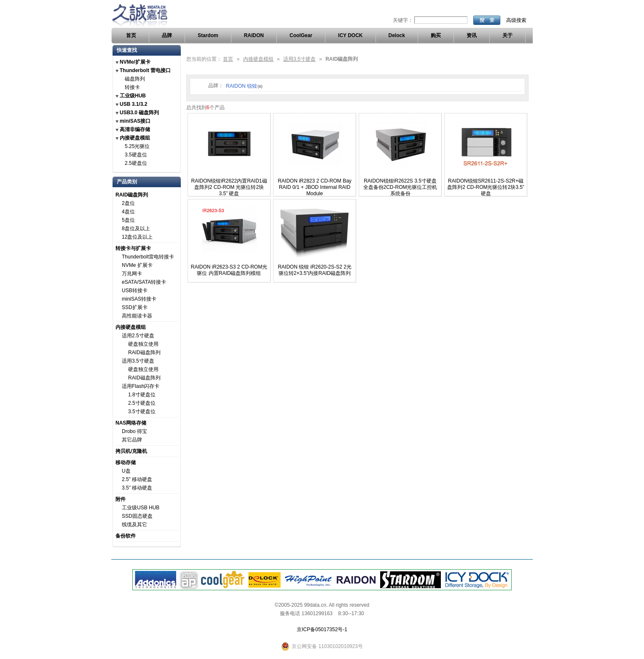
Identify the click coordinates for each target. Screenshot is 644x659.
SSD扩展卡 (135, 307)
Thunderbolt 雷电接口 (145, 70)
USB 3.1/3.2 (133, 104)
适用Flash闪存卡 (141, 386)
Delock (397, 35)
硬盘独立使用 (143, 344)
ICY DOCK (350, 35)
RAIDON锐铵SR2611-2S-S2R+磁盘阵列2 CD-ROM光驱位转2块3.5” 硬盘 (486, 187)
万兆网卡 (132, 274)
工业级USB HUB (141, 508)
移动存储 (126, 463)
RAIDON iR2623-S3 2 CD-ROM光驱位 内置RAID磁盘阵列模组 (229, 270)
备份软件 (126, 536)
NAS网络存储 (131, 423)
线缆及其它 (134, 525)
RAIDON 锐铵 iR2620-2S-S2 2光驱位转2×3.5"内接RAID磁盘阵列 (315, 270)
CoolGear (301, 35)
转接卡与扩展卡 (133, 248)
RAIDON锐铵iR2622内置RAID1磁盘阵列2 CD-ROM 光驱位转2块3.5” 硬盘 (229, 187)
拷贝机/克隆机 (131, 451)
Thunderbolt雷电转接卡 (148, 257)
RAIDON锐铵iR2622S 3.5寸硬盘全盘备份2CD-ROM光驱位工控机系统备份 (400, 187)
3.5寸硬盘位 (142, 412)
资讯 (472, 35)
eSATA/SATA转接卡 (144, 282)
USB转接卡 (135, 290)
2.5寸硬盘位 (142, 403)
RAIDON (254, 35)
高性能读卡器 (137, 316)
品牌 (167, 35)
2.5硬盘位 (136, 163)
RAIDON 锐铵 (244, 86)
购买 (436, 35)
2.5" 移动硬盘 (137, 479)
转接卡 (132, 87)
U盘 (126, 471)
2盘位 (128, 203)
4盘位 (128, 212)
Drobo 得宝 (134, 431)
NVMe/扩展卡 (135, 62)
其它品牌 (132, 440)
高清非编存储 (135, 129)
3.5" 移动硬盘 (137, 488)
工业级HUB (133, 96)
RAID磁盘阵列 (132, 195)
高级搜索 (516, 20)
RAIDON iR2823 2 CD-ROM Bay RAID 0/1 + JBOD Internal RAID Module (315, 187)
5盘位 (128, 220)
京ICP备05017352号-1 (322, 629)
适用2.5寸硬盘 (138, 336)
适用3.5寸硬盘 (138, 361)
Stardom (208, 35)
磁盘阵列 (135, 79)
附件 (121, 499)
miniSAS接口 (135, 121)
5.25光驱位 (137, 146)
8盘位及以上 (136, 229)
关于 (507, 35)
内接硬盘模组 (135, 138)
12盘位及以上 (137, 237)
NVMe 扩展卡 (137, 265)
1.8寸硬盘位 (142, 395)
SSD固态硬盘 (137, 516)
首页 (131, 35)
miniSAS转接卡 (139, 299)
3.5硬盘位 (136, 155)
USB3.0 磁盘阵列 (139, 113)
